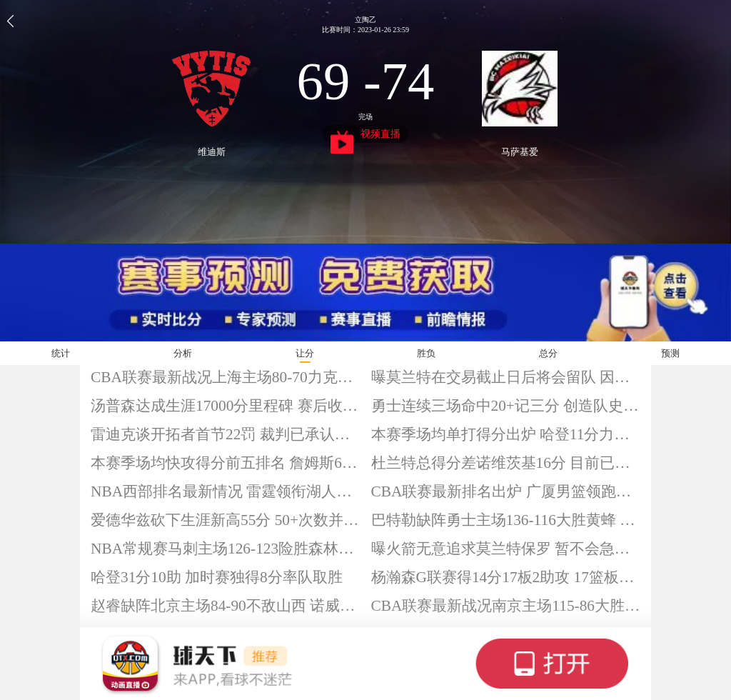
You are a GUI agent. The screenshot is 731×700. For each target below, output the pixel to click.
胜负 (426, 353)
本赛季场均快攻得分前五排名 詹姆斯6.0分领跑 (226, 463)
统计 (61, 353)
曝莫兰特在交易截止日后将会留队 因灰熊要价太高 (506, 377)
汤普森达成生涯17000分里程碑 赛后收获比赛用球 (226, 406)
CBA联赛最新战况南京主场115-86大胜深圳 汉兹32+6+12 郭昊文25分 (506, 606)
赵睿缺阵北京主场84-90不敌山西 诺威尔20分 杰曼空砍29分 (226, 606)
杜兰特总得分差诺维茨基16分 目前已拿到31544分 (506, 463)
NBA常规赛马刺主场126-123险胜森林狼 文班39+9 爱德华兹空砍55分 (226, 549)
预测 (670, 353)
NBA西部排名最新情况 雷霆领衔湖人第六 (226, 491)
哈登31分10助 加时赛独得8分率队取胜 (217, 577)
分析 (183, 353)
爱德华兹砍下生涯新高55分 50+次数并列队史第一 (226, 520)
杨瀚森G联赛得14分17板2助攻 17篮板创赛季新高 (506, 577)
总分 (548, 353)
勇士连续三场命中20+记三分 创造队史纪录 (506, 406)
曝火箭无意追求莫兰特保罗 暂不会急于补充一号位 (506, 549)
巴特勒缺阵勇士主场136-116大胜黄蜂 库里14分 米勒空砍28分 (506, 520)
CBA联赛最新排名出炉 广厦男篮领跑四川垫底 (506, 491)
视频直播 (366, 136)
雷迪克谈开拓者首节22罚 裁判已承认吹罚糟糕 (226, 434)
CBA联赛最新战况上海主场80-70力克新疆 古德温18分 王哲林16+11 (226, 377)
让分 (305, 353)
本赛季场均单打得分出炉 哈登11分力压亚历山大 (506, 434)
